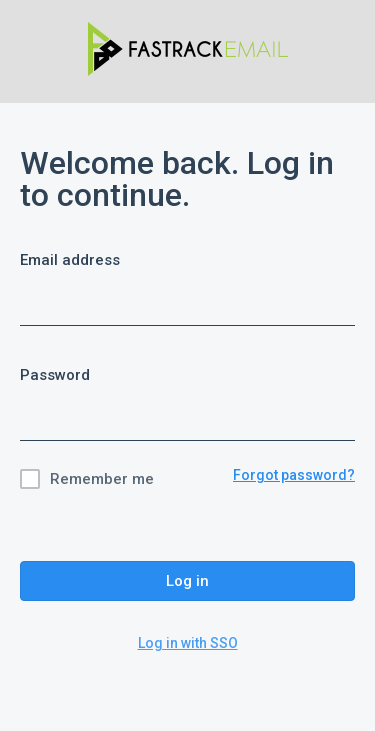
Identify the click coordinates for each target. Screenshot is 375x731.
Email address (70, 260)
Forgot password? (294, 475)
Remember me (102, 479)
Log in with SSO (188, 643)
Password (55, 375)
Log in (187, 581)
